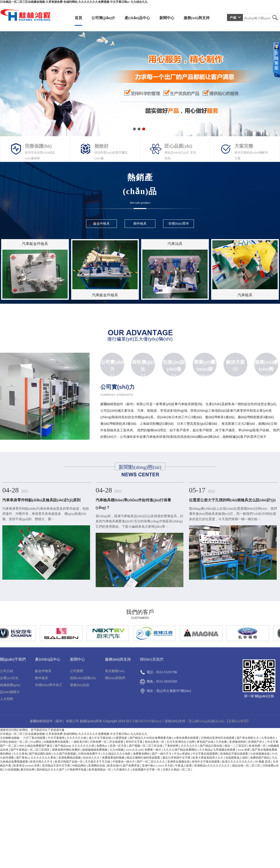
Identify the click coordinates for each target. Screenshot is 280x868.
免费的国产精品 (260, 758)
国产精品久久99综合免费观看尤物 (151, 738)
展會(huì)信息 (80, 685)
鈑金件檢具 (43, 671)
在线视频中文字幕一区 (147, 770)
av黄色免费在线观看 (186, 738)
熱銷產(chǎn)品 (140, 190)
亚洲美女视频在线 (179, 762)
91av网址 (36, 742)
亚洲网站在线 (97, 766)
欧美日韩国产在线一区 (69, 762)
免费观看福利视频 (114, 758)
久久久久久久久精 (83, 746)
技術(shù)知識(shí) (83, 678)
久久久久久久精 (77, 738)
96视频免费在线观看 (56, 742)
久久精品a (205, 750)
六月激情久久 (122, 770)
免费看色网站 (142, 754)
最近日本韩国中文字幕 (177, 758)
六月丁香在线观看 (35, 738)
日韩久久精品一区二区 (177, 770)
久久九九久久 (190, 746)
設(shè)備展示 (10, 692)
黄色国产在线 (205, 742)
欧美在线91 (114, 766)
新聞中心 (167, 18)
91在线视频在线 (260, 754)
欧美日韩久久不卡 (42, 762)
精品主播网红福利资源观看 (144, 758)
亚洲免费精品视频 (70, 758)
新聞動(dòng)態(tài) (140, 467)
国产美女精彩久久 (248, 738)
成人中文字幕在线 (100, 738)
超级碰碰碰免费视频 (95, 750)
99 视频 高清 (263, 762)
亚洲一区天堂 (118, 746)
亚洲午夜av (149, 766)
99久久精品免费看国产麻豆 (36, 746)
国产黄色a (23, 758)
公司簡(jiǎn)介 (103, 18)
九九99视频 (117, 750)
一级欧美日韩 (80, 742)
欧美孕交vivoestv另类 (27, 766)
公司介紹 (7, 671)
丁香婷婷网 (172, 746)
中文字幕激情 (57, 738)
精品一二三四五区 (236, 746)
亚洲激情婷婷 (238, 742)
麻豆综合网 (28, 770)
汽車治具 (175, 244)
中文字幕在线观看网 (205, 754)
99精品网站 (79, 766)
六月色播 (222, 742)
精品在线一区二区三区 (247, 766)
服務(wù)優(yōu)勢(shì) (266, 369)
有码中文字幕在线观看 (206, 762)
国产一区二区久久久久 (151, 762)
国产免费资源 (131, 766)
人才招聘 (7, 699)
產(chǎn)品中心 (137, 18)
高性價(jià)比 (143, 366)
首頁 (78, 18)
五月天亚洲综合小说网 (181, 742)
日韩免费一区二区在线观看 (107, 742)
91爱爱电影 (121, 738)
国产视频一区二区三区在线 (146, 746)
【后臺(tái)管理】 (238, 721)
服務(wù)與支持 (197, 18)
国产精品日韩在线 (211, 746)
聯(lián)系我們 (115, 678)
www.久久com (134, 750)
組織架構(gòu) (10, 685)
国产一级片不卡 (162, 754)
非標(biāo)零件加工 (49, 685)
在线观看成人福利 (237, 758)
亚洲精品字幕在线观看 (234, 754)
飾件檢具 (42, 678)
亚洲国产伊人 (257, 742)
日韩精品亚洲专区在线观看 (218, 738)
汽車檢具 (245, 295)
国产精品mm (63, 746)
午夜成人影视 (184, 766)
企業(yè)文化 (9, 678)
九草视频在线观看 (225, 750)
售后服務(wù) (115, 671)
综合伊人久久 (92, 758)
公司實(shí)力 (112, 366)
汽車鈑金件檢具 (35, 244)
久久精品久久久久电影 (117, 754)
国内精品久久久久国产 (51, 770)
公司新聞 (77, 671)
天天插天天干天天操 (98, 762)
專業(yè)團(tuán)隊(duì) (205, 369)
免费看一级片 (153, 750)
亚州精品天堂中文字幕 (56, 766)
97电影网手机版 (77, 770)
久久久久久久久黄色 (44, 758)
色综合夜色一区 (155, 742)
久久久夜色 (20, 754)
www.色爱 (244, 750)
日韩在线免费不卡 (90, 754)
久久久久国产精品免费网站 (180, 750)
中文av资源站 (182, 754)
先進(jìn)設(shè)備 (174, 366)
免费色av (102, 746)
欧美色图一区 (258, 746)
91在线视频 (12, 770)
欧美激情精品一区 (100, 770)
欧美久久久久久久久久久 (238, 762)
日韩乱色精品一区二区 (14, 742)
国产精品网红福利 (40, 754)
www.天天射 (166, 766)
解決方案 (235, 362)
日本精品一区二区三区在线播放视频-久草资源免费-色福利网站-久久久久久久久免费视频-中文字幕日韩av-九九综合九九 (74, 2)
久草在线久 (269, 738)
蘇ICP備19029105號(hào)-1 (145, 721)
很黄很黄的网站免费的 (66, 750)
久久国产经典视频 (65, 754)
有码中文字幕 (135, 742)
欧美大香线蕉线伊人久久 (208, 758)
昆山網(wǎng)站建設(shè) (206, 721)
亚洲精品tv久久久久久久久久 (212, 766)
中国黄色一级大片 (124, 762)
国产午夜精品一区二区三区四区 (30, 750)
